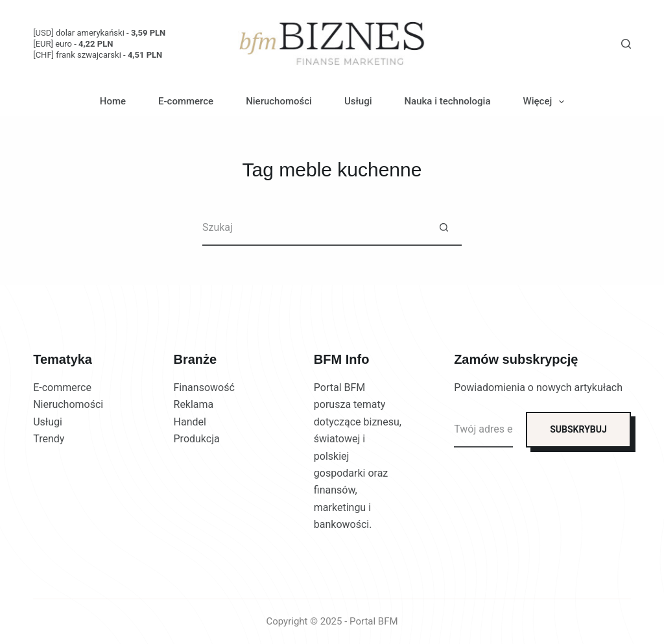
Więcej (547, 102)
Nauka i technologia (447, 101)
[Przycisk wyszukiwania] (444, 228)
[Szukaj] (626, 44)
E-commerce (186, 101)
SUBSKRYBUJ (578, 429)
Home (113, 101)
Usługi (358, 101)
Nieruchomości (279, 101)
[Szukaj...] (314, 228)
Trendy (49, 439)
